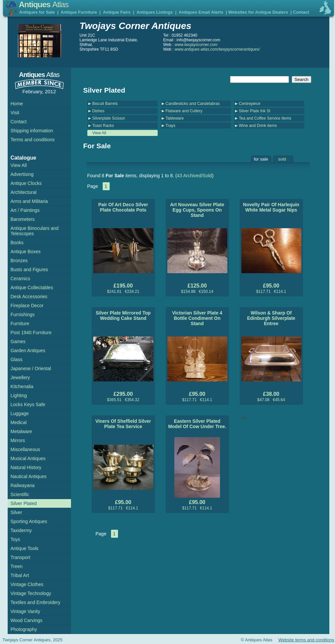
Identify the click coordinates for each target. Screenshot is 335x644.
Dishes (98, 111)
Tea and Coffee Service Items (265, 118)
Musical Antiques (28, 458)
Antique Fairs (117, 12)
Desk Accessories (29, 297)
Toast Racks (103, 126)
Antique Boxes (26, 252)
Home (17, 104)
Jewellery (20, 377)
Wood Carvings (26, 620)
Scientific (20, 494)
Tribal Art (20, 575)
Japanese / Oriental (31, 368)
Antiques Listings (154, 12)
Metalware (21, 431)
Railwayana (23, 485)
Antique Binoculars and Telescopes (35, 231)
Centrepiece (250, 104)
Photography (24, 629)
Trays (171, 126)
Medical (19, 422)
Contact (301, 12)
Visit (15, 113)
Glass (17, 359)
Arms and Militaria (29, 201)
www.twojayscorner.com (196, 45)
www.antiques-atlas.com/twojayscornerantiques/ (217, 49)
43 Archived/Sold (194, 176)
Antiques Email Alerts (201, 12)
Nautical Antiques (29, 476)
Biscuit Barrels (105, 104)
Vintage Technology (31, 593)
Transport (20, 557)
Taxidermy (21, 530)
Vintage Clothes (27, 584)
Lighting (19, 395)
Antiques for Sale (37, 12)
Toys (15, 539)
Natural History (26, 467)
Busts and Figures (29, 270)
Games (18, 341)
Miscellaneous (25, 449)
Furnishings (23, 315)
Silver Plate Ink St (255, 111)
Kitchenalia (22, 386)
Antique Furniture (79, 12)
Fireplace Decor (27, 306)
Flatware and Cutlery (184, 111)
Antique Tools (25, 548)
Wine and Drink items (258, 126)
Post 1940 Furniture (31, 332)
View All (99, 133)
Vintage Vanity (25, 611)
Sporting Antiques (29, 521)
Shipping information (32, 131)
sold (282, 159)
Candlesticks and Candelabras (193, 104)
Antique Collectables (32, 288)
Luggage (20, 413)
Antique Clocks (26, 183)
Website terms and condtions (306, 640)
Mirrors (18, 440)
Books (17, 243)
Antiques (44, 4)
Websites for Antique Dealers (258, 12)
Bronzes (19, 261)
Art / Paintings (25, 210)
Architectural (24, 192)
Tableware (175, 118)
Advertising (22, 174)
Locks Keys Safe (28, 404)
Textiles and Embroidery (35, 602)
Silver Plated (24, 503)
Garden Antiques (28, 350)
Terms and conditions (33, 140)
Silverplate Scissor (109, 118)
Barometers (23, 219)
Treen (17, 566)
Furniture (20, 323)
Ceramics (20, 279)
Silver (16, 512)
